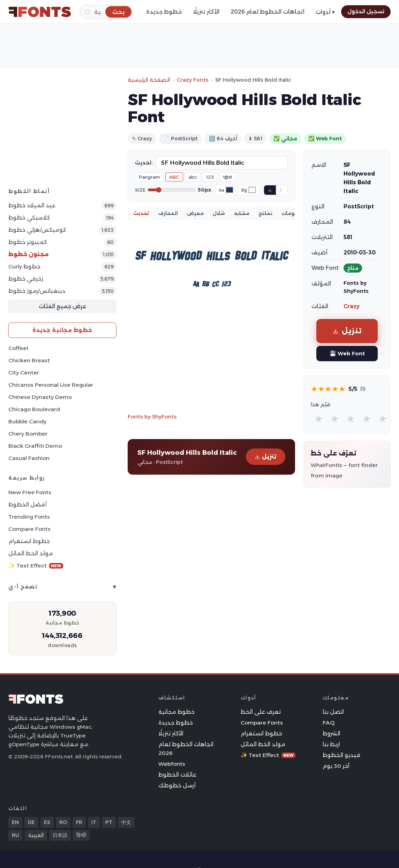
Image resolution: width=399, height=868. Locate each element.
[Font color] (229, 190)
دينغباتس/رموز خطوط (37, 291)
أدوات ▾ (325, 12)
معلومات (293, 213)
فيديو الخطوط (341, 755)
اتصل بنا (333, 712)
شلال (219, 213)
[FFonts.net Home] (40, 12)
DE (31, 822)
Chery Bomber (28, 434)
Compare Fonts (29, 529)
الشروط (332, 733)
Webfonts (172, 764)
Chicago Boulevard (34, 409)
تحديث (141, 213)
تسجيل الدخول (366, 12)
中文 (126, 822)
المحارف (168, 213)
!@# (228, 177)
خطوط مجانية (176, 712)
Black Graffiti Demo (35, 446)
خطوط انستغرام (29, 541)
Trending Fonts (29, 517)
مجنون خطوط (29, 254)
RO (63, 822)
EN (15, 822)
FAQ (329, 723)
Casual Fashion (29, 458)
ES (47, 822)
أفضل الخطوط (28, 505)
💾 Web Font (347, 353)
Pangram (149, 177)
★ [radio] (318, 419)
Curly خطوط (24, 266)
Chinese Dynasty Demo (40, 397)
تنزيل (266, 457)
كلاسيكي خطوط (29, 218)
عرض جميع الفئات (62, 306)
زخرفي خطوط (26, 279)
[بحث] (118, 12)
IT (94, 822)
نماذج (265, 213)
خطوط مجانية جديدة (62, 330)
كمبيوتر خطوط (28, 242)
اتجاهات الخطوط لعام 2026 (268, 12)
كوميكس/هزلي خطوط (37, 230)
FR (79, 822)
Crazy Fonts (193, 80)
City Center (24, 373)
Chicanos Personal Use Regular (51, 385)
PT (109, 822)
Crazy (352, 306)
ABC (174, 177)
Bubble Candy (27, 421)
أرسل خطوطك (177, 785)
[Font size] (172, 190)
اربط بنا (331, 744)
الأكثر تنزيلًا (206, 12)
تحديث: (144, 163)
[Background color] (252, 190)
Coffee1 (18, 348)
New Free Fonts (30, 492)
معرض (195, 213)
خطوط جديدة (164, 12)
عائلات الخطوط (177, 775)
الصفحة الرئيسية (149, 80)
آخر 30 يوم (336, 766)
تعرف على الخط (261, 712)
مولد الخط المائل (31, 553)
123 (210, 177)
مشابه (242, 213)
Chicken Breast (29, 360)
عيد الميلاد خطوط (32, 205)
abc (193, 177)
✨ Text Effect (36, 566)
